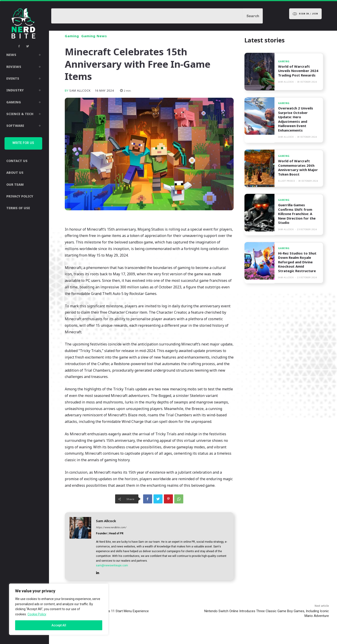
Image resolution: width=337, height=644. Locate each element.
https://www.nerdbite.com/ (111, 527)
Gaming (72, 36)
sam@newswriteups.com (112, 565)
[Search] (253, 16)
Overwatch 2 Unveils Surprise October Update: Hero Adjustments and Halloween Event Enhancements (296, 119)
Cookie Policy (37, 614)
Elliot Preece (287, 181)
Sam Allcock (80, 91)
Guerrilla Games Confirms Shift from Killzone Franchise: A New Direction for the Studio (297, 214)
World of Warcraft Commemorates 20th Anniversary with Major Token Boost (298, 168)
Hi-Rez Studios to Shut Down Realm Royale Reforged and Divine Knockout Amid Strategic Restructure (297, 262)
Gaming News (94, 36)
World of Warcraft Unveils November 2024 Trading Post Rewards (298, 71)
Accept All (59, 625)
